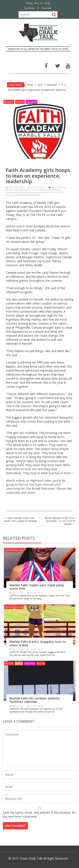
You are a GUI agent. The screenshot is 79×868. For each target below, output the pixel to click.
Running (19, 550)
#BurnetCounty (59, 187)
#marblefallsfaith (41, 192)
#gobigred (19, 190)
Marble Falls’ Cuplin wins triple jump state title (37, 587)
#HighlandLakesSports (51, 190)
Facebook (29, 8)
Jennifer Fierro (36, 187)
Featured (20, 102)
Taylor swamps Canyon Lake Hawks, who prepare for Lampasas (21, 519)
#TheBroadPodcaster (31, 195)
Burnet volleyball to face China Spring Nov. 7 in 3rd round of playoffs (60, 521)
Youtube (47, 8)
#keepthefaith (12, 192)
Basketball (9, 102)
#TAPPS (53, 192)
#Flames (10, 190)
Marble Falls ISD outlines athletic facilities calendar (35, 700)
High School (31, 102)
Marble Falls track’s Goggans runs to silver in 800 (38, 643)
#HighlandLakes (32, 190)
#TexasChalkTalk (14, 195)
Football (19, 663)
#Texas (61, 192)
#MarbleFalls (26, 192)
